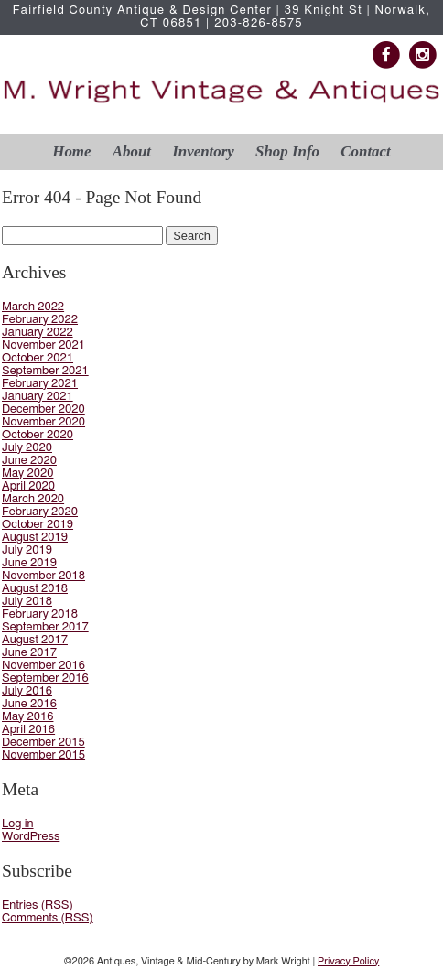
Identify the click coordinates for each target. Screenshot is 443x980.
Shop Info (287, 151)
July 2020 (27, 448)
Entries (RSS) (38, 905)
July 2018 (27, 602)
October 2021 (38, 358)
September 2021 (45, 371)
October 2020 (38, 435)
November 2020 (43, 422)
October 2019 (38, 525)
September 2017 (45, 627)
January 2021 (38, 397)
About (132, 151)
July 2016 (27, 691)
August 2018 (35, 589)
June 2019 (29, 563)
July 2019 (27, 550)
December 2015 (43, 743)
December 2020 (43, 409)
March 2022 (33, 307)
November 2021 (43, 345)
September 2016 (45, 678)
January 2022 (38, 333)
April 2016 (28, 730)
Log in (18, 824)
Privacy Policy (348, 961)
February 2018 (40, 614)
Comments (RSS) (48, 918)
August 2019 (35, 538)
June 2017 (29, 653)
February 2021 (40, 384)
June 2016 (29, 704)
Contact (365, 151)
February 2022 (40, 320)
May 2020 (27, 474)
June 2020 (29, 461)
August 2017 (35, 640)
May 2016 (27, 717)
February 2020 (40, 512)
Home (71, 151)
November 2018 (43, 576)
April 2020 (28, 486)
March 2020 (33, 499)
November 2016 (43, 666)
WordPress (31, 837)
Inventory (203, 151)
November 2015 (43, 755)
